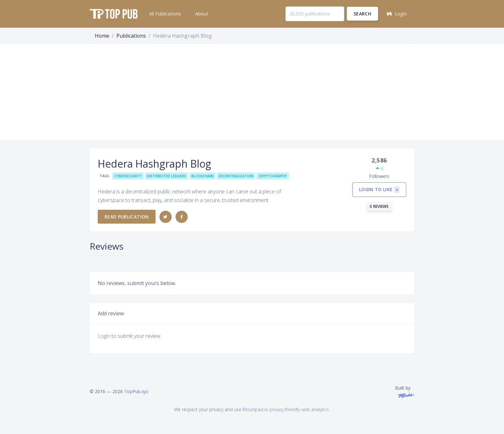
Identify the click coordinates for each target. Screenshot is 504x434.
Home (102, 36)
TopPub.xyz (136, 391)
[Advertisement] (252, 92)
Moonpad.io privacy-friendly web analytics (286, 409)
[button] (164, 14)
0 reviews (379, 206)
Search (362, 14)
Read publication (127, 217)
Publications (131, 36)
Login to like (379, 190)
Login (104, 336)
